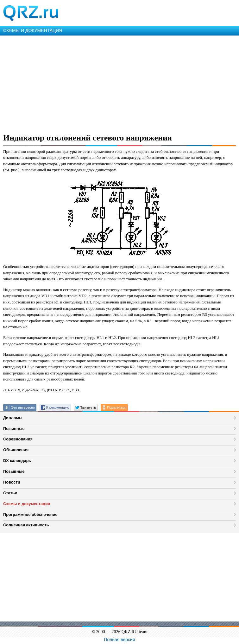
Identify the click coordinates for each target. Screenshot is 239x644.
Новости (12, 482)
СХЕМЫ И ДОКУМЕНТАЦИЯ (33, 30)
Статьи (10, 493)
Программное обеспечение (30, 514)
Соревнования (18, 439)
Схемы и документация (27, 504)
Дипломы (13, 418)
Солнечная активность (26, 525)
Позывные (14, 429)
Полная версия (120, 640)
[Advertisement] (119, 83)
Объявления (16, 450)
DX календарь (17, 461)
